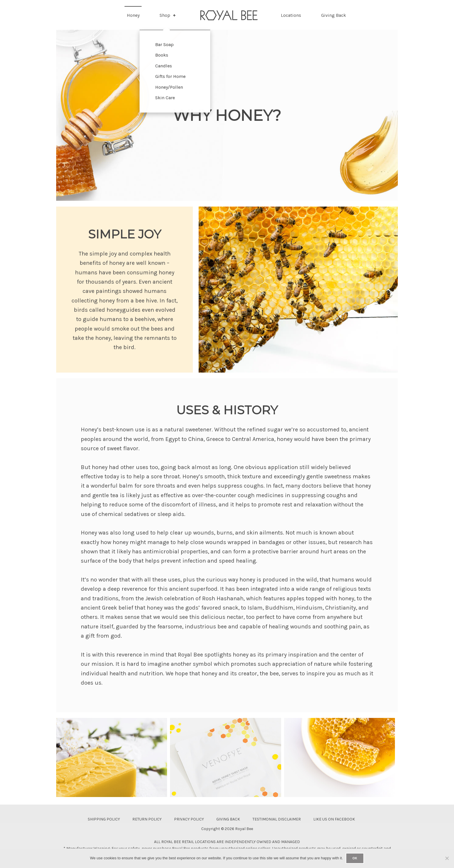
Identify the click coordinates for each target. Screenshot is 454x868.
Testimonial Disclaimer (277, 819)
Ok (355, 858)
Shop (168, 15)
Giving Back (334, 15)
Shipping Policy (104, 819)
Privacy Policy (189, 819)
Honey (133, 15)
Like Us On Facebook (334, 819)
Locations (291, 15)
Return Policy (147, 819)
